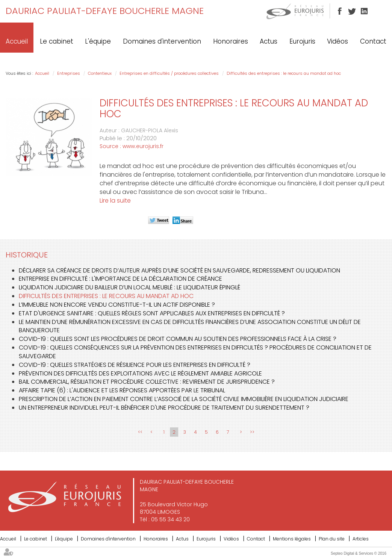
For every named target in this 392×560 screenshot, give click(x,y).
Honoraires (231, 41)
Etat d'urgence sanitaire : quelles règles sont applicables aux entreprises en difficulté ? (152, 313)
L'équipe (98, 41)
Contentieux (100, 73)
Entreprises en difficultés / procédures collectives (169, 73)
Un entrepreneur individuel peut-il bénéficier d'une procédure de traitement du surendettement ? (164, 408)
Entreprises (69, 73)
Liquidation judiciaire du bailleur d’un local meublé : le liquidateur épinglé (129, 287)
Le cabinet (57, 41)
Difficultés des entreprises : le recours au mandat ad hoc (284, 73)
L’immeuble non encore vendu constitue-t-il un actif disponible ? (117, 305)
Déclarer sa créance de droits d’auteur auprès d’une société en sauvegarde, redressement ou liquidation (179, 270)
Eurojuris (302, 41)
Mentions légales (292, 539)
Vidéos (338, 41)
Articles (361, 539)
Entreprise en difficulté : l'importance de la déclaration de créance (120, 279)
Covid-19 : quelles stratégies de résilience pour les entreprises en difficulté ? (135, 365)
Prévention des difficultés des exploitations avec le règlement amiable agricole (140, 373)
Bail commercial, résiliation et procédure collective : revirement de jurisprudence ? (147, 382)
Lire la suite (115, 201)
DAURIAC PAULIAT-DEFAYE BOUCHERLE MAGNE (105, 11)
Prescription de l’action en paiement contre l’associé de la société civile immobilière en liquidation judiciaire (184, 399)
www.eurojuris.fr (143, 146)
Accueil (17, 41)
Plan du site (332, 539)
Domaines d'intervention (162, 41)
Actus (269, 41)
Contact (373, 41)
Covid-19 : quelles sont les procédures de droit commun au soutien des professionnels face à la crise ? (178, 339)
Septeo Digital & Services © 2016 (359, 553)
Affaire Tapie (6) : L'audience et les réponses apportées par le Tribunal (122, 390)
